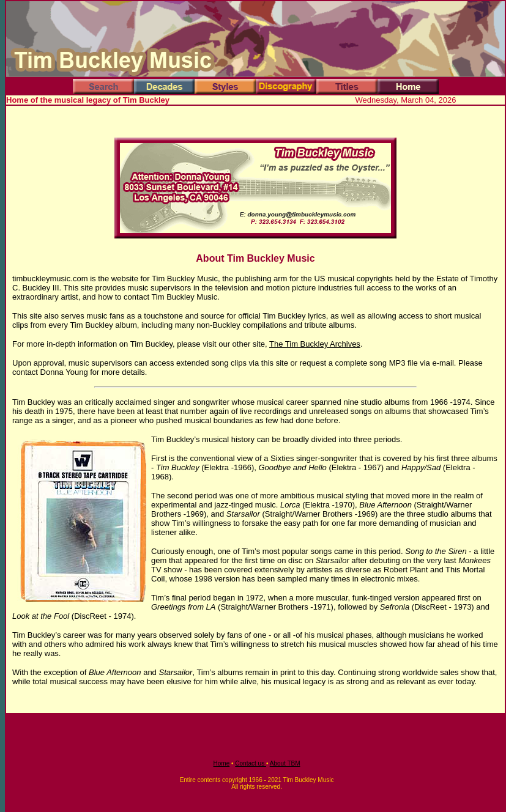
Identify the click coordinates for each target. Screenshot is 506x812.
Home (222, 763)
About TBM (285, 763)
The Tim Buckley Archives (315, 344)
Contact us (251, 763)
